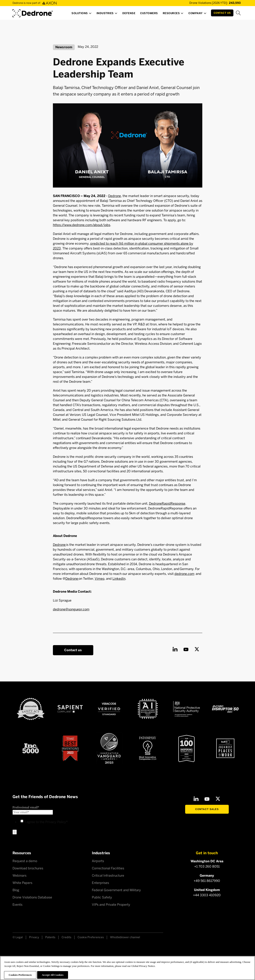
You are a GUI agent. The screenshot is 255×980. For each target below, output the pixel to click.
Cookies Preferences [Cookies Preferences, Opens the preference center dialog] (20, 975)
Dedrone (115, 196)
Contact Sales (207, 809)
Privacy (34, 937)
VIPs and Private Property (111, 905)
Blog (16, 890)
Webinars (19, 876)
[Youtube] (186, 649)
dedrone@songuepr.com (71, 609)
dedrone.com (184, 574)
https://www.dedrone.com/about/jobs (82, 225)
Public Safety (102, 897)
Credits (66, 937)
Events (17, 905)
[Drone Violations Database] (209, 3)
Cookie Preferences (91, 937)
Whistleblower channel (125, 937)
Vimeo (100, 579)
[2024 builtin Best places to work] (225, 748)
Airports (98, 861)
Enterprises (100, 883)
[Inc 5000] (31, 748)
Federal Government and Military (116, 890)
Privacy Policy (56, 822)
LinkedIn (119, 579)
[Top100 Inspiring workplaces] (186, 748)
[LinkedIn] (175, 649)
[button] (82, 14)
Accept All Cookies (53, 975)
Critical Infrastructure (108, 876)
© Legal (18, 937)
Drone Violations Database (32, 897)
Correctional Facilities (108, 868)
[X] (197, 649)
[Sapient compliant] (70, 709)
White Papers (22, 883)
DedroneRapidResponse (167, 504)
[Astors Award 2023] (109, 748)
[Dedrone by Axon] (33, 12)
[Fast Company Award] (148, 748)
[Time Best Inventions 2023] (70, 748)
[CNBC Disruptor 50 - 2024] (225, 709)
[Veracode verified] (109, 709)
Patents (50, 937)
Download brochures (28, 868)
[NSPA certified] (187, 709)
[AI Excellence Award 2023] (148, 709)
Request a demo (25, 861)
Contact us (73, 650)
